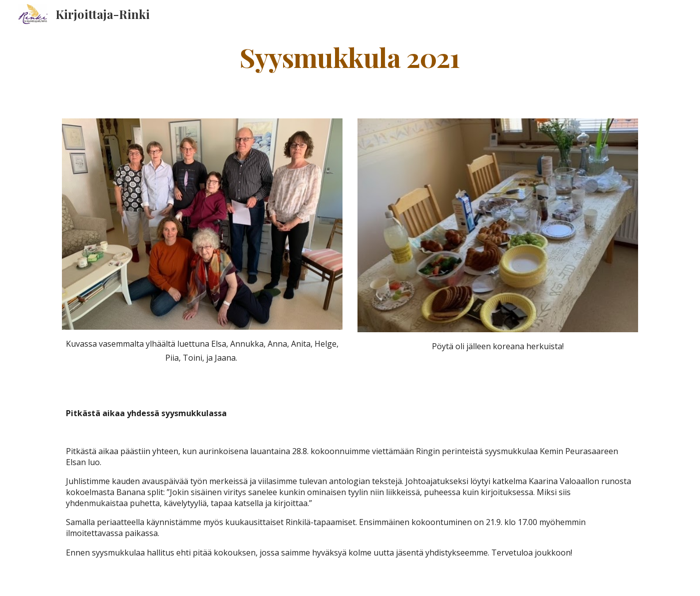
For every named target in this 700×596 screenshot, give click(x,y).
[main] (350, 57)
